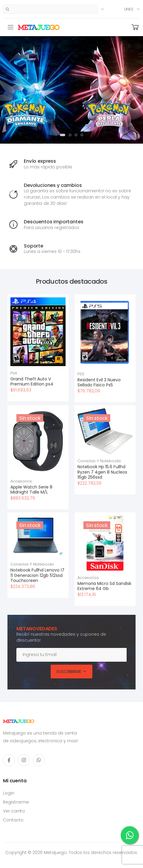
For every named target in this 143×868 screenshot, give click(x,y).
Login (9, 793)
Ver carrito (14, 811)
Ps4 (14, 373)
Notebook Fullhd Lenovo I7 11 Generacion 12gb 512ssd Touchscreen (37, 575)
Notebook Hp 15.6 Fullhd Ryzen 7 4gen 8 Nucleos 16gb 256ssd (102, 472)
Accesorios (21, 481)
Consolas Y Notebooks (99, 461)
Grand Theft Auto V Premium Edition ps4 (32, 382)
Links (129, 9)
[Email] (71, 655)
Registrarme (16, 802)
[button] (135, 27)
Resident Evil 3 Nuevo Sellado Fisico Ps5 (99, 382)
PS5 (81, 374)
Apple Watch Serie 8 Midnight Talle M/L (31, 490)
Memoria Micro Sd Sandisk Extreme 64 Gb (104, 586)
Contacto (13, 820)
